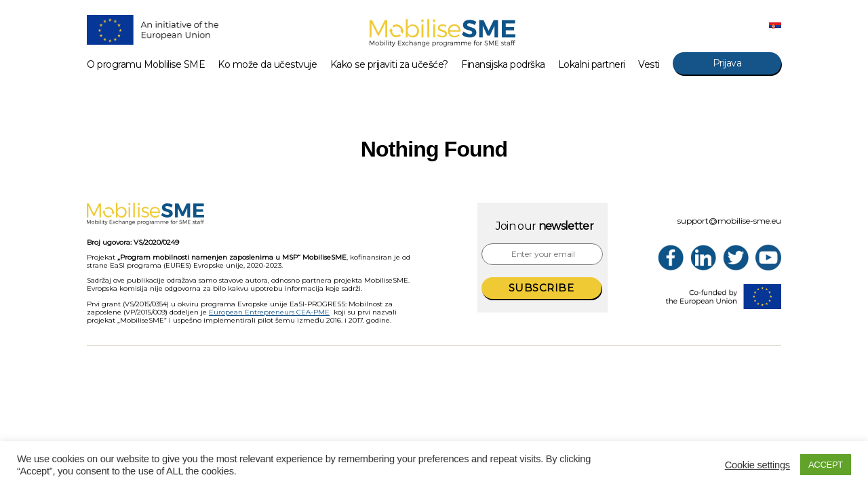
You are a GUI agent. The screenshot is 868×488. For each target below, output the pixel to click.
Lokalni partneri (592, 65)
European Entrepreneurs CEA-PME (269, 312)
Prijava (727, 63)
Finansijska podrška (503, 65)
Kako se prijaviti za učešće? (389, 65)
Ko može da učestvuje (267, 65)
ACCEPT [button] (826, 465)
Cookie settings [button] (757, 465)
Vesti (649, 65)
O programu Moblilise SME (146, 65)
